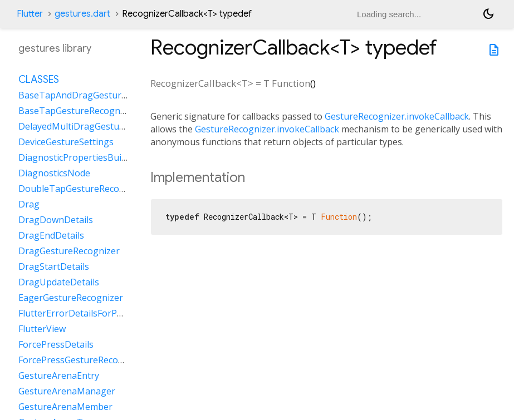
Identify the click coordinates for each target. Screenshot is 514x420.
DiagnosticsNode (54, 173)
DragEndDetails (51, 235)
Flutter (30, 14)
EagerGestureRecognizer (71, 298)
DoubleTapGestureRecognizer (82, 189)
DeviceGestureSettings (66, 142)
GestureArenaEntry (59, 375)
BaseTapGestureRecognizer (77, 111)
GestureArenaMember (65, 407)
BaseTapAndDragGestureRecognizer (96, 95)
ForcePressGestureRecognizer (82, 360)
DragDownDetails (56, 220)
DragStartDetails (54, 266)
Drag (29, 204)
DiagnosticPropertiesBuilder (78, 157)
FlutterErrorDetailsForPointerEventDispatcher (115, 313)
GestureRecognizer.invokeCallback (397, 116)
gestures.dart (82, 14)
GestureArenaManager (67, 391)
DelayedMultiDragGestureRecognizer (97, 126)
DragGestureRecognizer (69, 251)
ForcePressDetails (56, 344)
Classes (39, 80)
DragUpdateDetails (59, 282)
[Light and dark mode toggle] (488, 14)
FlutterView (42, 329)
